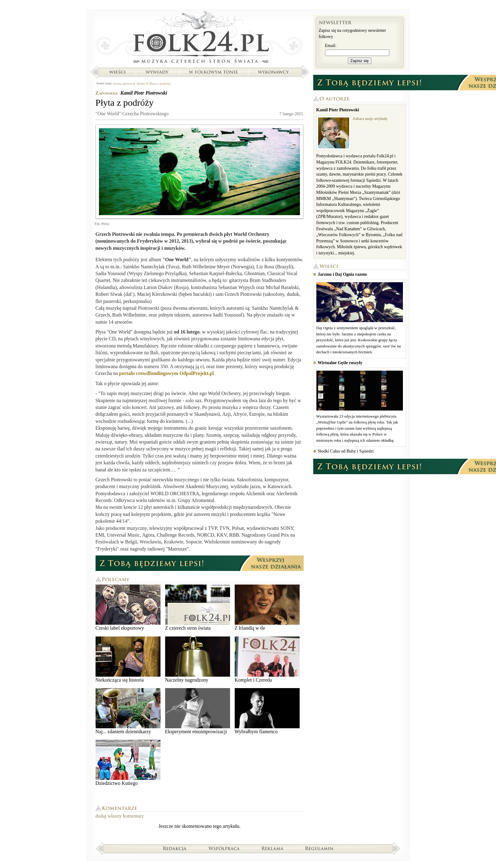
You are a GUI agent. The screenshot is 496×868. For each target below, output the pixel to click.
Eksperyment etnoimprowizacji (198, 711)
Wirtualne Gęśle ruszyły (340, 363)
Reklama (273, 848)
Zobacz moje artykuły (370, 119)
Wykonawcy (274, 72)
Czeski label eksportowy (128, 608)
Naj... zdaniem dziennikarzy (128, 711)
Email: (331, 46)
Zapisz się (360, 61)
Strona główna (200, 39)
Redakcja (175, 848)
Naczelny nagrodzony (198, 660)
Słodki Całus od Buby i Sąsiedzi (346, 451)
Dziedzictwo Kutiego (128, 763)
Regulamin (319, 848)
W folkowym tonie (213, 72)
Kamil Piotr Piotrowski (144, 93)
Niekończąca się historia (128, 660)
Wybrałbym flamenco (267, 711)
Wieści (117, 72)
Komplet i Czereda (267, 660)
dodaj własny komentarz (120, 816)
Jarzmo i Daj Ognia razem (342, 274)
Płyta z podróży (160, 83)
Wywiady (157, 72)
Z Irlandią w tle (267, 608)
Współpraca (224, 848)
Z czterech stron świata (198, 608)
